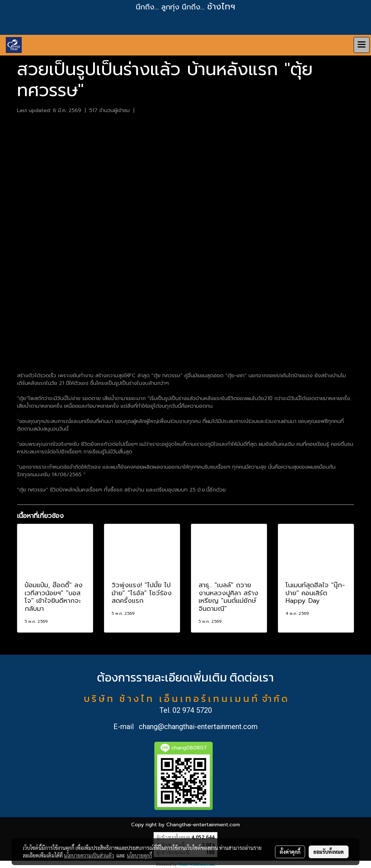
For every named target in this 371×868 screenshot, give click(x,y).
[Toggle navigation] (362, 45)
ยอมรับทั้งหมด (329, 852)
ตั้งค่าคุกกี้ (290, 852)
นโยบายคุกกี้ (139, 855)
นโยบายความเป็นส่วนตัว (89, 855)
